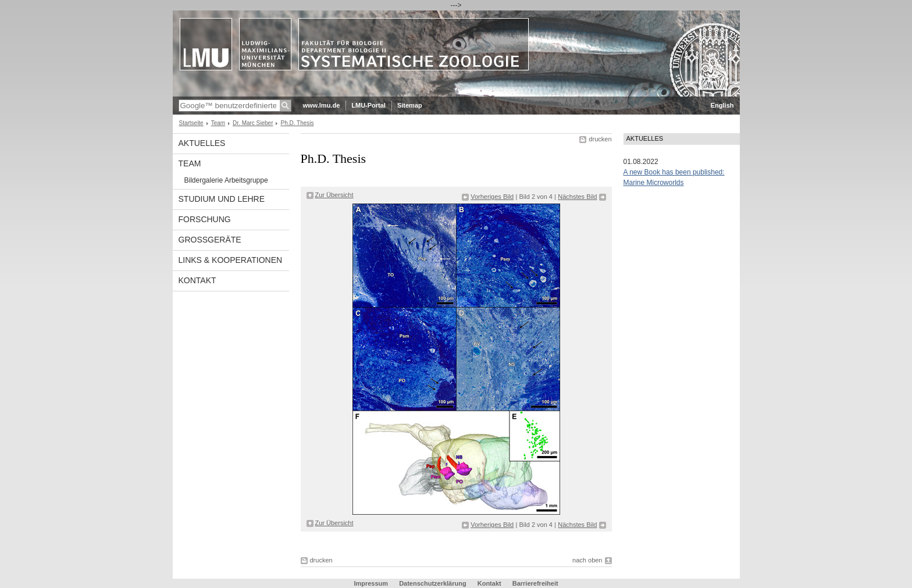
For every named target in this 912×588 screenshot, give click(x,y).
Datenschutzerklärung (433, 583)
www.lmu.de (322, 105)
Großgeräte (210, 240)
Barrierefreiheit (535, 583)
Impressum (371, 583)
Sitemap (410, 105)
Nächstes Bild (577, 197)
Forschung (205, 219)
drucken (600, 139)
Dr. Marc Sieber (253, 123)
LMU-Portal (368, 105)
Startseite (191, 123)
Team (218, 123)
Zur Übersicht (334, 195)
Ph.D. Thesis (297, 123)
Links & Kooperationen (231, 260)
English (722, 105)
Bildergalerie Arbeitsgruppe (226, 180)
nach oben (587, 560)
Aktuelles (202, 143)
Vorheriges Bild (492, 197)
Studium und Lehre (222, 199)
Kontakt (197, 280)
